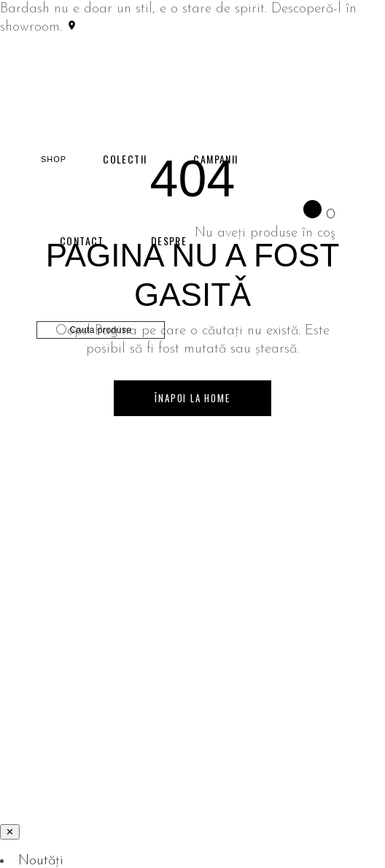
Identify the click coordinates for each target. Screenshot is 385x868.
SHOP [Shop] (54, 159)
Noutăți (41, 861)
